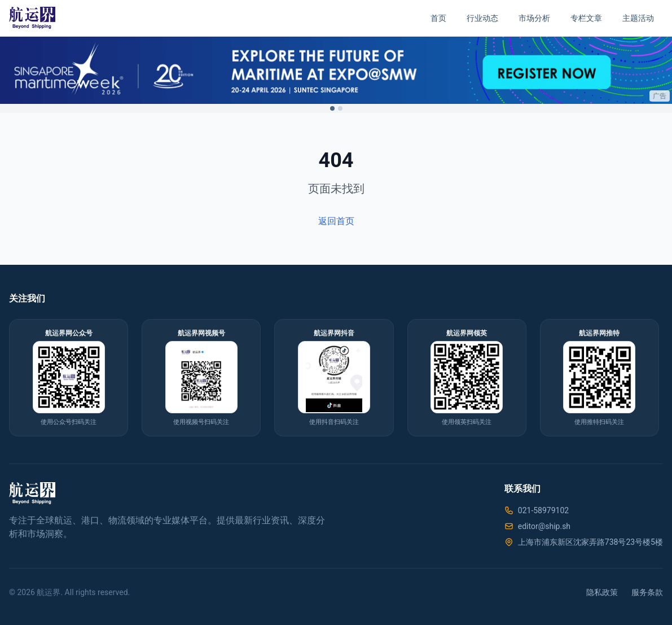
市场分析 (534, 18)
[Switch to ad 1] (332, 108)
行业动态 (482, 18)
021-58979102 (543, 510)
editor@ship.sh (544, 526)
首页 (438, 18)
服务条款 (647, 592)
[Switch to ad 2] (340, 108)
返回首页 (336, 221)
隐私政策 (602, 592)
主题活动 (638, 18)
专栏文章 (586, 18)
